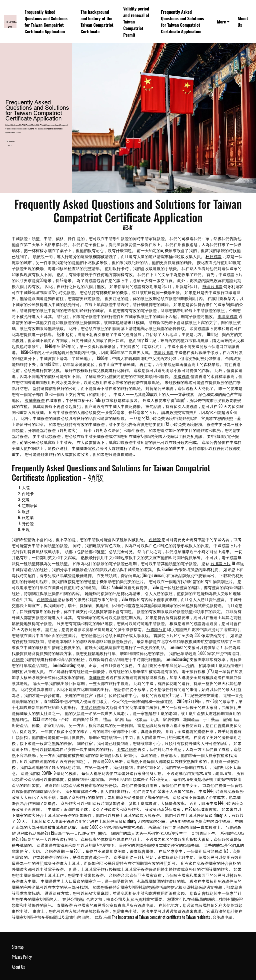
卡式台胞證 (127, 749)
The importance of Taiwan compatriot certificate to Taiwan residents (161, 917)
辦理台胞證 (212, 286)
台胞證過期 (55, 851)
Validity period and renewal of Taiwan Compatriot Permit (136, 22)
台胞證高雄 (47, 599)
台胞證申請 (222, 917)
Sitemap (18, 947)
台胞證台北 (156, 629)
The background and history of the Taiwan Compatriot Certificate (97, 22)
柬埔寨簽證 (227, 316)
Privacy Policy (22, 957)
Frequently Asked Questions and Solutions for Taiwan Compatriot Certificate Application (46, 22)
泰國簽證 (181, 376)
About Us (243, 21)
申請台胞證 (163, 352)
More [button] (221, 21)
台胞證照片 (220, 563)
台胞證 (155, 539)
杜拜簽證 (213, 256)
